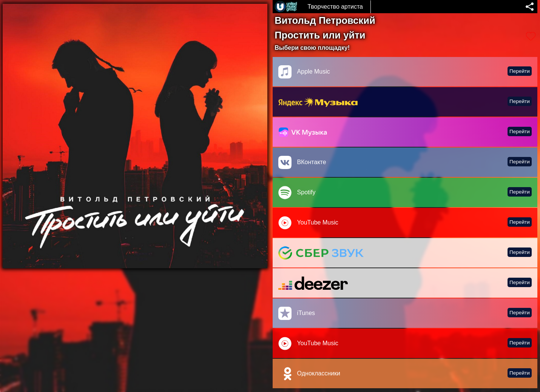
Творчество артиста (335, 7)
